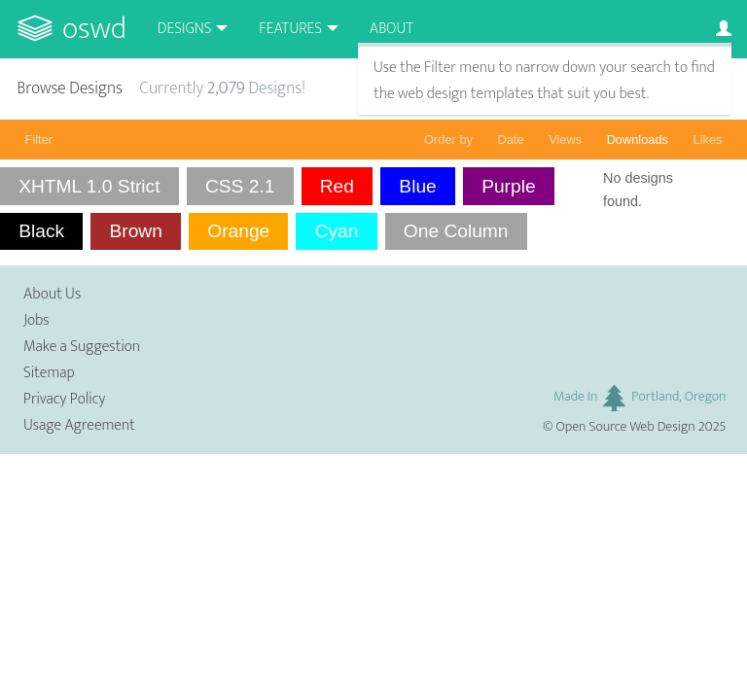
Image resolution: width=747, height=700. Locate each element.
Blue (417, 186)
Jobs (36, 320)
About (391, 29)
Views (565, 140)
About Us (52, 294)
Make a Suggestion (82, 347)
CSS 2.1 (240, 186)
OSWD (94, 29)
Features (290, 29)
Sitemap (49, 373)
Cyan (337, 231)
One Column (456, 231)
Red (337, 186)
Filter (39, 140)
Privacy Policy (64, 399)
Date (511, 140)
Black (41, 231)
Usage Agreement (79, 425)
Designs (185, 29)
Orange (238, 231)
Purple (508, 186)
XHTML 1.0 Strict (89, 186)
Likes (708, 140)
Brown (135, 231)
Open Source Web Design (626, 427)
